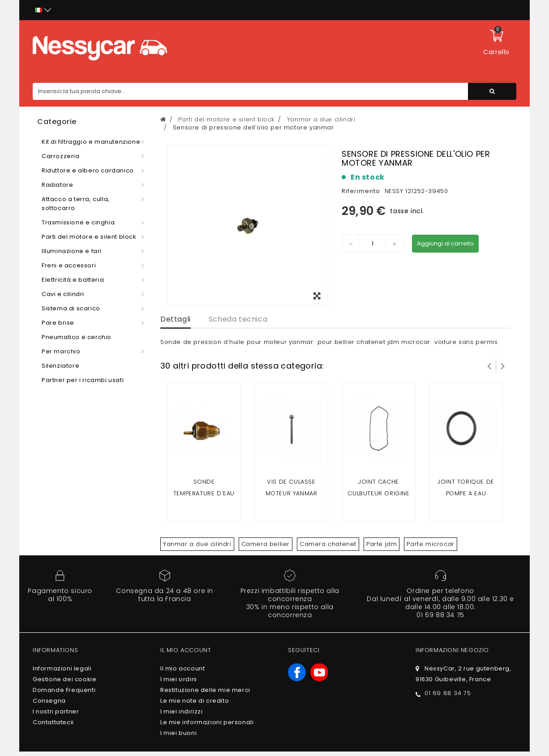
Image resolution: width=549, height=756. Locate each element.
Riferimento (361, 191)
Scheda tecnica (238, 319)
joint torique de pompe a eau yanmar (466, 493)
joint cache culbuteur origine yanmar (378, 493)
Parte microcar (430, 544)
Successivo (503, 365)
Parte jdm (382, 544)
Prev (489, 365)
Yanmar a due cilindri (197, 544)
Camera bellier (266, 544)
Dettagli (176, 319)
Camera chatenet (328, 544)
